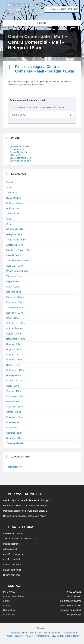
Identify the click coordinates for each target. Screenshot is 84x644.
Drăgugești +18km (15, 370)
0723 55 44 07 (74, 596)
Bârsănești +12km (15, 229)
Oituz (9, 219)
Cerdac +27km (14, 334)
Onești (9, 182)
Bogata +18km (14, 349)
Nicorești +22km (14, 438)
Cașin (9, 224)
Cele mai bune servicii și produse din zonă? (25, 516)
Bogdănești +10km (16, 339)
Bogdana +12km (14, 381)
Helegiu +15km (14, 234)
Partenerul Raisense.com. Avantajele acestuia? (26, 506)
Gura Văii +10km (15, 266)
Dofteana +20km (14, 203)
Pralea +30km (13, 422)
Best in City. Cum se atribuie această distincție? (26, 500)
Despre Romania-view (20, 158)
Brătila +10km (13, 208)
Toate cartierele (14, 467)
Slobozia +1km (14, 214)
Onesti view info (25, 5)
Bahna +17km (13, 401)
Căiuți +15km (13, 318)
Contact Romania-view (70, 605)
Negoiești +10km (15, 313)
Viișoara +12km (14, 276)
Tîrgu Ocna (12, 193)
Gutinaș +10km (14, 375)
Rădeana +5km (14, 292)
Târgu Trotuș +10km (16, 240)
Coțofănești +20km (16, 323)
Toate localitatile (15, 443)
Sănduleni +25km (15, 308)
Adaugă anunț (10, 549)
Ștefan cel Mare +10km (18, 261)
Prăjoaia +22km (14, 417)
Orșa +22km (12, 354)
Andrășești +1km (15, 245)
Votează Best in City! (13, 533)
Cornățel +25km (14, 433)
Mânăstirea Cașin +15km (19, 250)
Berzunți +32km (14, 360)
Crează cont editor (12, 575)
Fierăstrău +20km (15, 297)
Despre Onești (17, 149)
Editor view (15, 155)
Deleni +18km (13, 365)
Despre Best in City (19, 152)
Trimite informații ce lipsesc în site (20, 539)
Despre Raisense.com (20, 161)
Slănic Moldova (14, 198)
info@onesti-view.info (70, 601)
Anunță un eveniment (14, 554)
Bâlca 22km (12, 428)
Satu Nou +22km (15, 407)
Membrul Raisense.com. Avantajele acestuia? (26, 511)
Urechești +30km (15, 328)
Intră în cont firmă (12, 559)
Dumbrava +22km (15, 396)
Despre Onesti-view (19, 146)
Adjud (9, 187)
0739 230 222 (74, 592)
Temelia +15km (14, 391)
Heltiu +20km (13, 386)
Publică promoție (11, 544)
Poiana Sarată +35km (17, 271)
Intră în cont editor (12, 570)
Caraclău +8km (14, 255)
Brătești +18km (14, 344)
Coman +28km (14, 412)
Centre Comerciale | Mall (36, 36)
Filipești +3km (13, 282)
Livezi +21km (13, 287)
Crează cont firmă (12, 565)
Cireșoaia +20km (15, 302)
